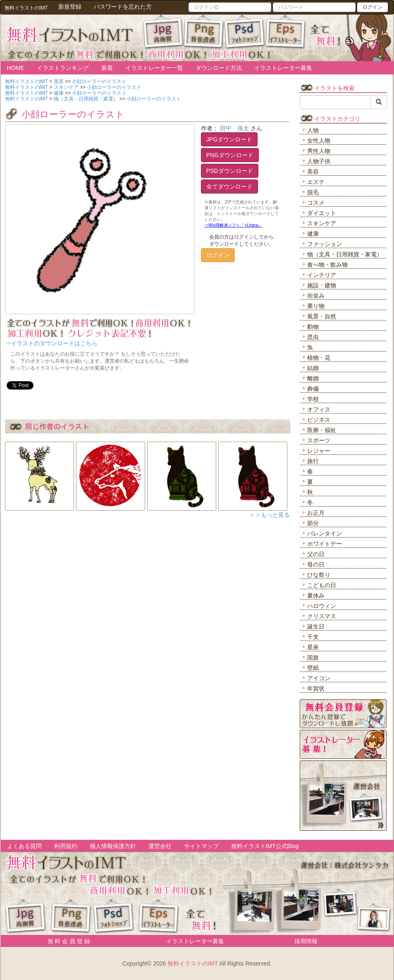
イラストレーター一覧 (154, 68)
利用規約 (66, 846)
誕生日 (316, 626)
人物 (313, 130)
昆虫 (313, 337)
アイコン (319, 678)
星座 (313, 647)
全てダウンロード (229, 186)
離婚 (313, 378)
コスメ (316, 203)
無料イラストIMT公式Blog (265, 846)
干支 (313, 637)
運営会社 (160, 846)
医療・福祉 (322, 430)
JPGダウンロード (229, 139)
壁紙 (313, 668)
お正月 (316, 513)
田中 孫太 (234, 128)
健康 (313, 234)
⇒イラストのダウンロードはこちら (51, 343)
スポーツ (319, 440)
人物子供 (319, 161)
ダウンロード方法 (219, 68)
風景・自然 (322, 316)
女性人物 (319, 141)
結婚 (313, 368)
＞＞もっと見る (270, 515)
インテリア (322, 275)
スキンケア (322, 223)
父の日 (316, 554)
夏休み (316, 595)
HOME (16, 68)
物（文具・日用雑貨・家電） (345, 254)
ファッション (325, 244)
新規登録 (70, 7)
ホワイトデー (325, 544)
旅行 (313, 461)
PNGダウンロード (230, 155)
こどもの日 (322, 585)
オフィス (319, 409)
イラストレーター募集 (283, 68)
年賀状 (316, 688)
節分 (313, 523)
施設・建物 (322, 285)
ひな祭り (319, 575)
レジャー (319, 451)
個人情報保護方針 (113, 846)
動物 (313, 327)
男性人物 (319, 151)
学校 (313, 399)
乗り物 (316, 306)
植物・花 (319, 358)
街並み (316, 296)
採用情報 (306, 941)
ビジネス (319, 420)
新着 (107, 68)
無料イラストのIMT (193, 963)
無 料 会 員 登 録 (66, 941)
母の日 (316, 564)
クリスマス (322, 616)
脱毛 (313, 192)
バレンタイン (325, 533)
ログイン (373, 7)
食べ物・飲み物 (327, 265)
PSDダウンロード (230, 171)
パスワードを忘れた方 (123, 7)
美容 (313, 172)
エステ (316, 182)
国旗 (313, 657)
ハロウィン (322, 606)
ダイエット (322, 213)
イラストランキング (63, 68)
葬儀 (313, 389)
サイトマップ (201, 846)
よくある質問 (24, 846)
